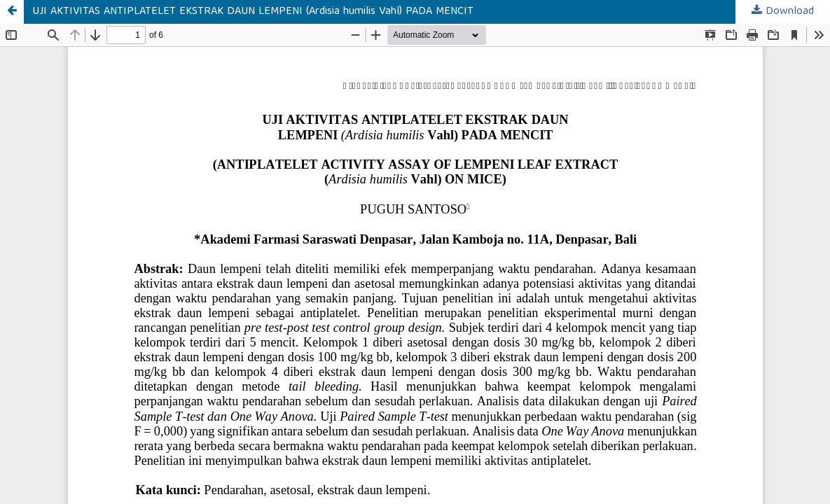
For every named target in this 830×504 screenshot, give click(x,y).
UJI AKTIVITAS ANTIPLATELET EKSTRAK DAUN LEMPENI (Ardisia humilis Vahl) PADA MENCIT (253, 12)
